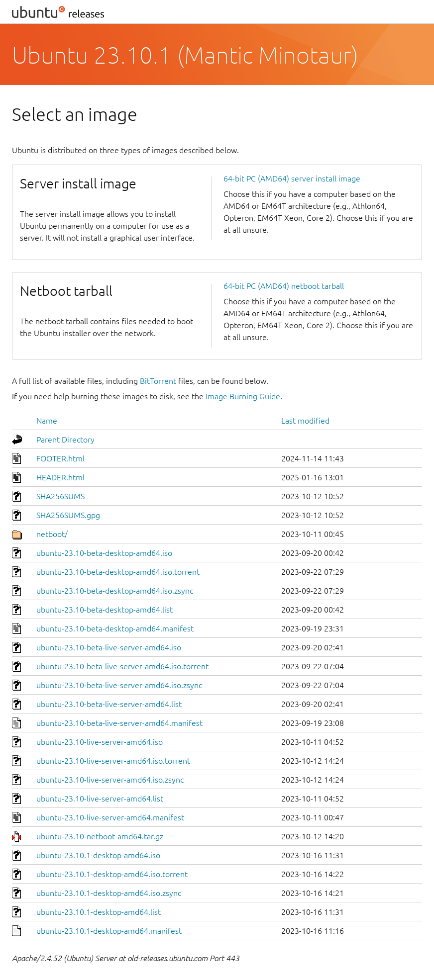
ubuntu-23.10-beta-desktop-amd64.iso (104, 553)
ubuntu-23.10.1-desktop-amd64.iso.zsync (109, 893)
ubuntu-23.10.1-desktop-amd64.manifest (109, 931)
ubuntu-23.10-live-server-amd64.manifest (110, 817)
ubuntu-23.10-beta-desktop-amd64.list (105, 610)
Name (47, 421)
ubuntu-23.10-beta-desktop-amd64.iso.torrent (118, 572)
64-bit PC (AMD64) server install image (292, 178)
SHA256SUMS (60, 496)
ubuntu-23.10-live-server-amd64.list (100, 799)
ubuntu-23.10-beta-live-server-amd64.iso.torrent (122, 666)
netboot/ (52, 534)
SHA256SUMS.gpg (68, 515)
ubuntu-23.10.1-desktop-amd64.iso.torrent (112, 874)
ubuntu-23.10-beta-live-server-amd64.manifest (119, 723)
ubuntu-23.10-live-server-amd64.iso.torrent (113, 761)
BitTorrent (158, 381)
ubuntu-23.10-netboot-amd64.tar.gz (100, 836)
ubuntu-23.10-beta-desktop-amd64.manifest (115, 628)
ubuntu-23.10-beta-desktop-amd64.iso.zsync (115, 591)
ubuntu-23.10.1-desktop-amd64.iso (98, 855)
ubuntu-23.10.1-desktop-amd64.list (99, 912)
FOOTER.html (60, 458)
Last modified (305, 421)
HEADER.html (60, 477)
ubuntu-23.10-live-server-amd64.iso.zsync (110, 780)
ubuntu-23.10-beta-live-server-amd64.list (109, 704)
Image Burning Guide (243, 396)
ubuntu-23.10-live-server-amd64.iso (100, 742)
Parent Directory (65, 440)
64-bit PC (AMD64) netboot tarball (284, 286)
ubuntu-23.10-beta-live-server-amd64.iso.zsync (119, 685)
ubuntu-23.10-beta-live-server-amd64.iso (109, 647)
